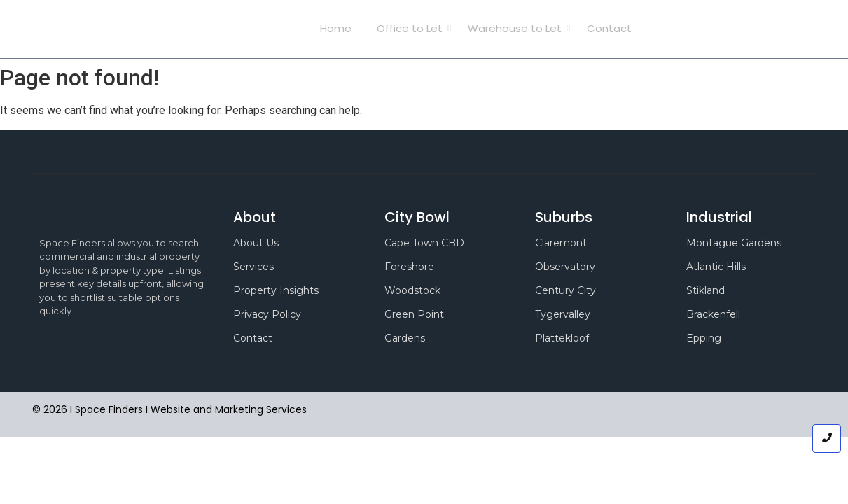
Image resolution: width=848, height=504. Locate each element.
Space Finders (151, 29)
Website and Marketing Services (229, 409)
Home (336, 28)
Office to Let (412, 28)
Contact (609, 28)
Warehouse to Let (517, 28)
